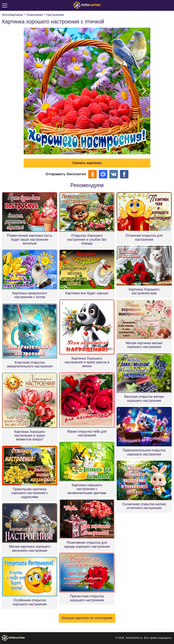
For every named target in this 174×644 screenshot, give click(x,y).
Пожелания (35, 15)
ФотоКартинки (12, 15)
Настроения (55, 15)
